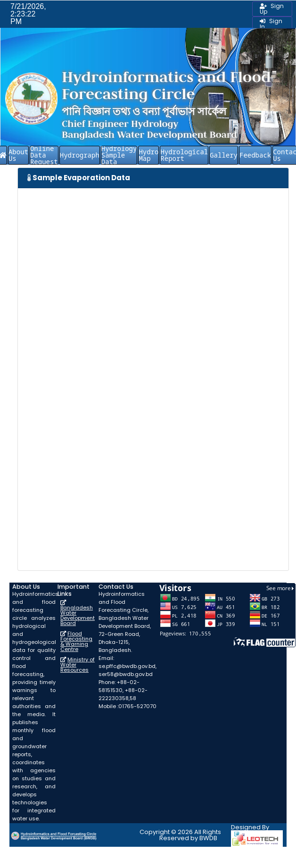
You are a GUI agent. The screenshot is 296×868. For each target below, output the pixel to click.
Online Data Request (44, 155)
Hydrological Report (184, 155)
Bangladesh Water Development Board (78, 615)
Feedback (255, 155)
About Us (18, 155)
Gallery (224, 155)
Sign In (271, 24)
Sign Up (272, 9)
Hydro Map (148, 155)
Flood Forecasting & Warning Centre (76, 641)
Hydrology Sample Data (119, 155)
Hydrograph (80, 155)
